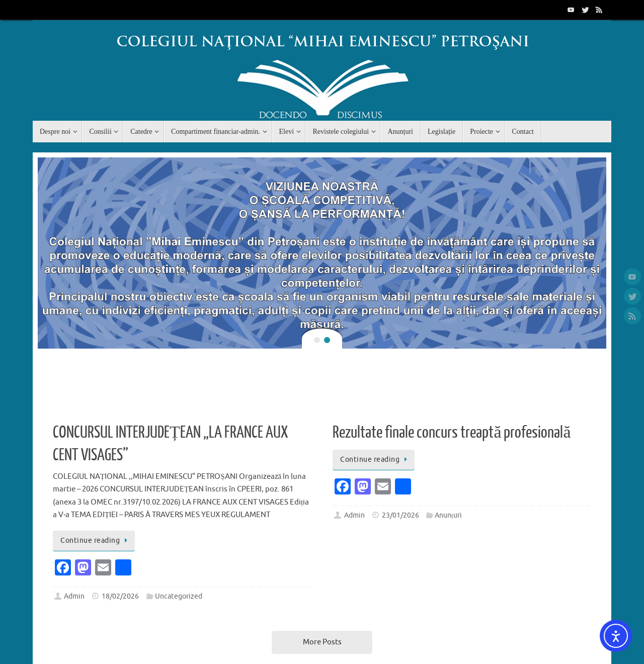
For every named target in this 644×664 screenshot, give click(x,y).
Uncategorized (179, 596)
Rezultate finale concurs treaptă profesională (452, 433)
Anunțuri (448, 515)
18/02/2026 (120, 596)
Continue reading (96, 541)
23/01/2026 (400, 515)
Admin (74, 596)
